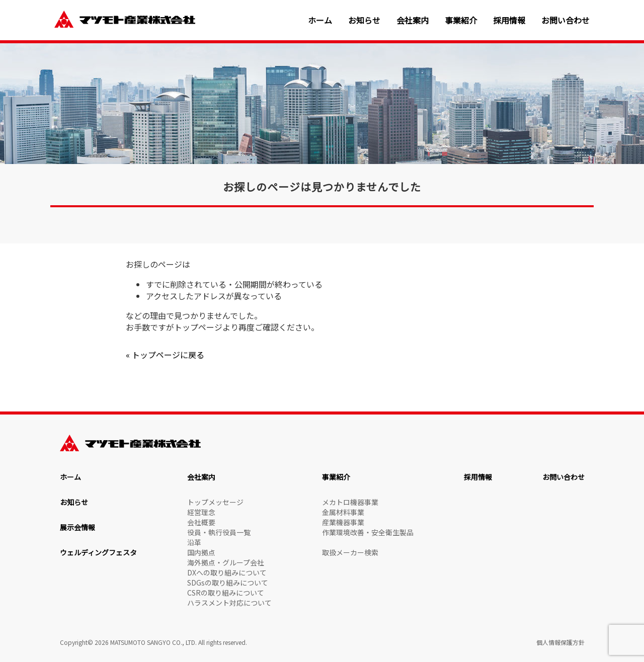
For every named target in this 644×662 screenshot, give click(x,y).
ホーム (320, 20)
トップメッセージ (215, 502)
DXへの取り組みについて (227, 572)
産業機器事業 (343, 522)
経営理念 (201, 512)
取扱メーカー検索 (350, 552)
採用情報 (509, 20)
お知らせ (364, 20)
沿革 (194, 542)
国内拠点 (201, 552)
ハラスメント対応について (229, 603)
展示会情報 (77, 527)
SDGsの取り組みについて (228, 583)
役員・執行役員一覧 (219, 532)
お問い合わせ (566, 20)
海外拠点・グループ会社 (226, 562)
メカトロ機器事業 (350, 502)
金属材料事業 (343, 512)
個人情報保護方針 (560, 642)
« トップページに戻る (165, 355)
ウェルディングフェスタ (98, 552)
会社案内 (413, 20)
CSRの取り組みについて (226, 593)
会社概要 (201, 522)
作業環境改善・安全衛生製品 (368, 532)
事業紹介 (461, 20)
